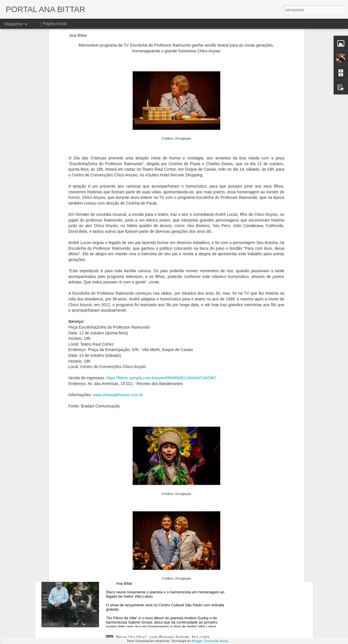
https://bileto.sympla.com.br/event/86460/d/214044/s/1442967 (161, 296)
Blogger (197, 641)
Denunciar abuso (216, 641)
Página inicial (55, 24)
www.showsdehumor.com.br (118, 313)
